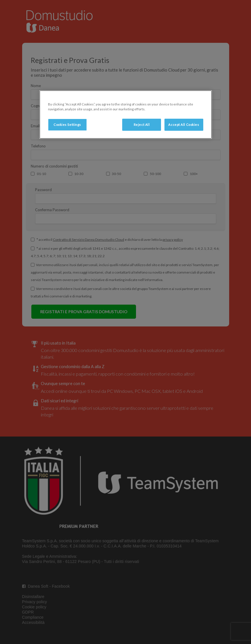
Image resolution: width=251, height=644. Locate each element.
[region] (126, 115)
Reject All (142, 125)
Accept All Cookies (184, 125)
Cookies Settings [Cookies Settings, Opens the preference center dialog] (67, 125)
